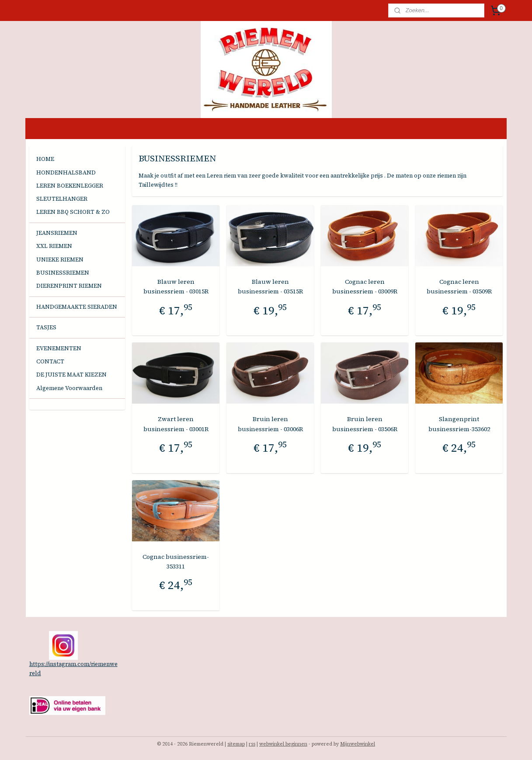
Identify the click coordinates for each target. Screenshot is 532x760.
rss (252, 744)
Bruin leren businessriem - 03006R (270, 424)
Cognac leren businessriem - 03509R (459, 286)
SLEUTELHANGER (62, 199)
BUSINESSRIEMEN (63, 273)
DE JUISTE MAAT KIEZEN (71, 375)
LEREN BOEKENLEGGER (70, 186)
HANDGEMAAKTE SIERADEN (77, 307)
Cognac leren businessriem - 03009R (365, 286)
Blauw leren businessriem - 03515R (270, 286)
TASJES (46, 327)
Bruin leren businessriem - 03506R (365, 424)
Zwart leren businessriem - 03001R (176, 424)
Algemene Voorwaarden (69, 388)
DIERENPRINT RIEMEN (69, 286)
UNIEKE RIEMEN (60, 260)
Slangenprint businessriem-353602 (459, 424)
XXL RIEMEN (54, 246)
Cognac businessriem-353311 (176, 561)
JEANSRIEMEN (57, 233)
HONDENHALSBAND (66, 173)
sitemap (236, 744)
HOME (45, 159)
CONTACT (50, 361)
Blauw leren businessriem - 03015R (176, 286)
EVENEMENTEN (59, 348)
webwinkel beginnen (283, 744)
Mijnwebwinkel (358, 744)
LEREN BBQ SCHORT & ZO (73, 212)
